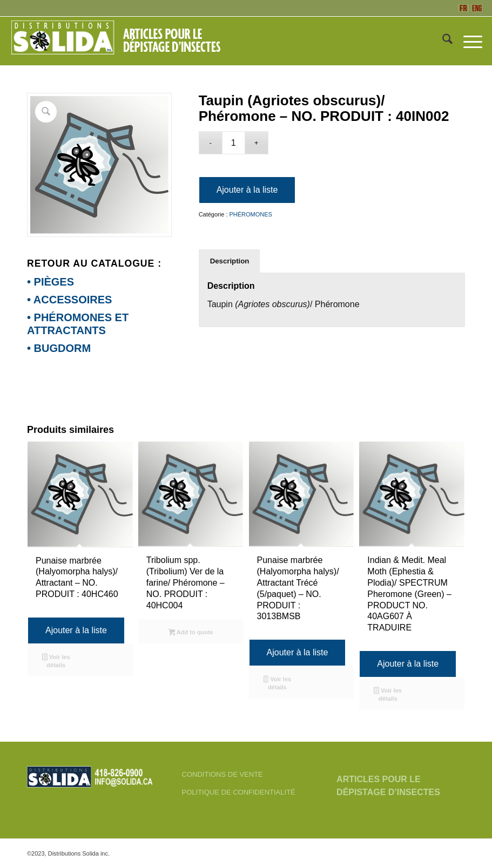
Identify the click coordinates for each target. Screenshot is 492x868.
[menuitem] (442, 41)
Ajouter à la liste (247, 190)
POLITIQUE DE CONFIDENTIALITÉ (239, 792)
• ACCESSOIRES (69, 300)
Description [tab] (230, 261)
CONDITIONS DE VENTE (223, 774)
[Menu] (467, 41)
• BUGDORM (59, 348)
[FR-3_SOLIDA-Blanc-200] (120, 41)
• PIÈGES (50, 282)
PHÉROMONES (251, 214)
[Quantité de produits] (234, 143)
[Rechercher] (442, 41)
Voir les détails (56, 661)
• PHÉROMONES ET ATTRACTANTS (78, 324)
